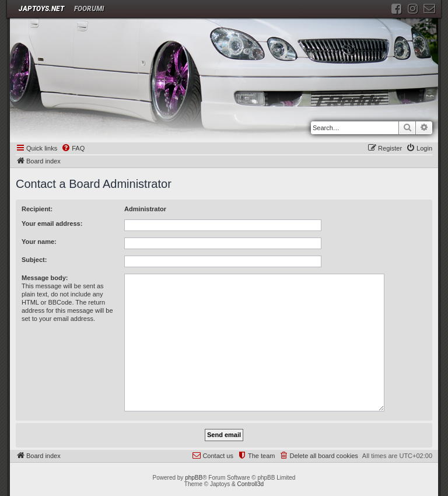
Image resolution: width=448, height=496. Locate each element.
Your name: (39, 242)
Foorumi (89, 9)
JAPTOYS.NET (41, 9)
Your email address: (52, 223)
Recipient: (37, 209)
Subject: (34, 260)
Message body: (45, 278)
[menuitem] (73, 149)
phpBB (194, 478)
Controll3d (251, 484)
